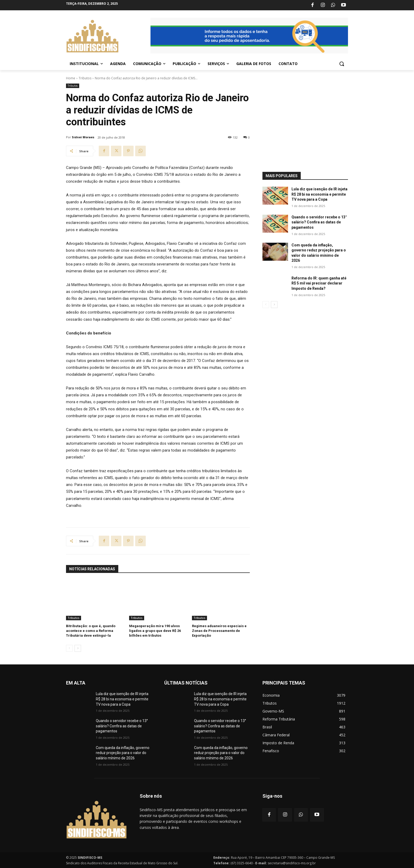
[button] (342, 64)
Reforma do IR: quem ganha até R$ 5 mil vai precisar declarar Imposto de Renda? (319, 283)
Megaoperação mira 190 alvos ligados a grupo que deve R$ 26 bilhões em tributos (155, 631)
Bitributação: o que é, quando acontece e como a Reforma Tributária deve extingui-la (91, 631)
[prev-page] (69, 648)
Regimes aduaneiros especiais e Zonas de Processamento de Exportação (219, 631)
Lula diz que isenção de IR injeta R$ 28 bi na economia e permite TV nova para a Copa (319, 194)
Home (71, 78)
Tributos (85, 78)
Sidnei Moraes (83, 137)
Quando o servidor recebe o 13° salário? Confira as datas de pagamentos (319, 222)
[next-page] (78, 648)
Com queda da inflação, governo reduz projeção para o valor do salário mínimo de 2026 (123, 753)
